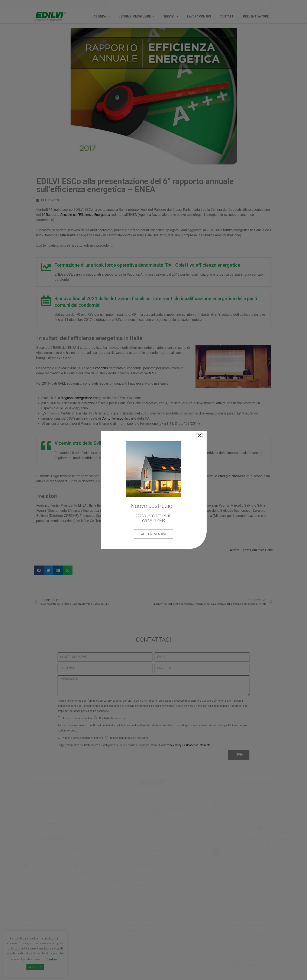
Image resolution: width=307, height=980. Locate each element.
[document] (153, 490)
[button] (200, 435)
